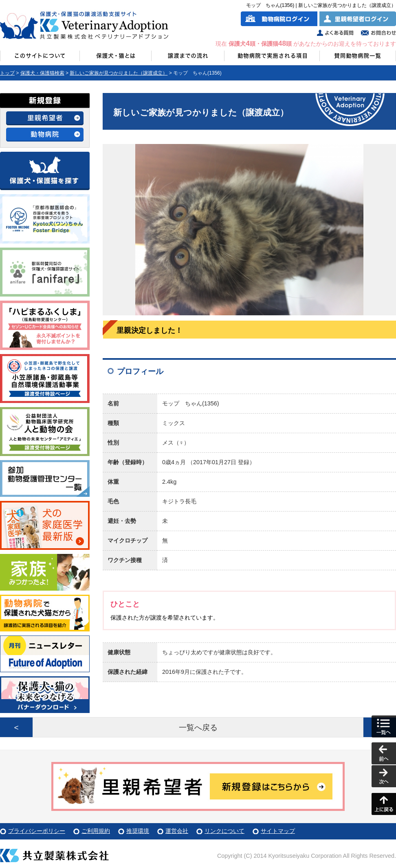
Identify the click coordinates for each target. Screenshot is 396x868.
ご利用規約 (96, 831)
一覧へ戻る (198, 727)
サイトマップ (278, 831)
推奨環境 (138, 831)
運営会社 (177, 831)
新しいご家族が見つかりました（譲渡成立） (119, 73)
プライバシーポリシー (37, 831)
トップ (7, 73)
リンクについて (224, 831)
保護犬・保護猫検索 (42, 73)
